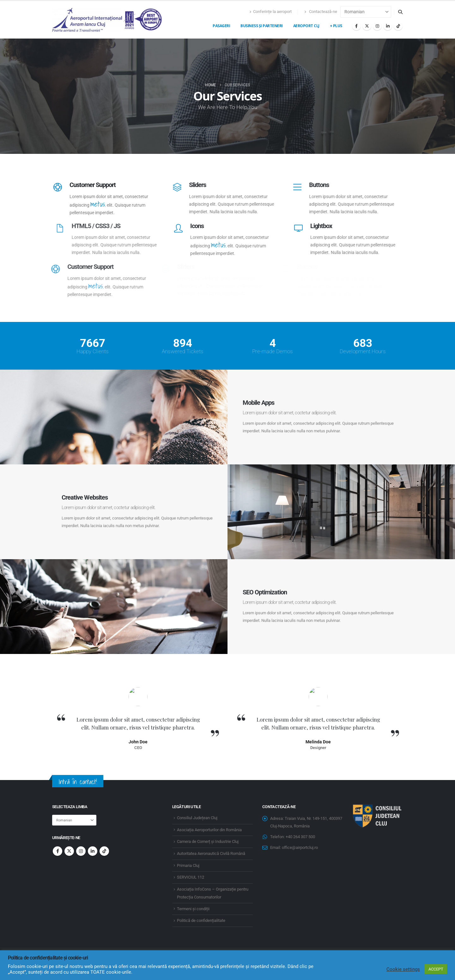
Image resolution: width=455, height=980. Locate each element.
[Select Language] (366, 12)
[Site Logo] (107, 20)
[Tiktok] (398, 26)
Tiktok (104, 851)
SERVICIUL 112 (191, 877)
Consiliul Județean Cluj (197, 818)
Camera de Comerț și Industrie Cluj (208, 841)
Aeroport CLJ (306, 26)
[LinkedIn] (388, 26)
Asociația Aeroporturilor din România (209, 830)
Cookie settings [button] (403, 969)
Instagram (81, 851)
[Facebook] (356, 26)
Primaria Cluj (188, 865)
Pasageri (221, 26)
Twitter (69, 851)
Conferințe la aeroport (270, 12)
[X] (367, 26)
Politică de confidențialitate (201, 920)
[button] (400, 12)
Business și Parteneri (262, 26)
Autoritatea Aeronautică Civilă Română (211, 853)
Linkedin (93, 851)
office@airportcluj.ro (300, 847)
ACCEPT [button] (436, 969)
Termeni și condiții (193, 909)
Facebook (58, 851)
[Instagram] (377, 26)
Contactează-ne (321, 12)
